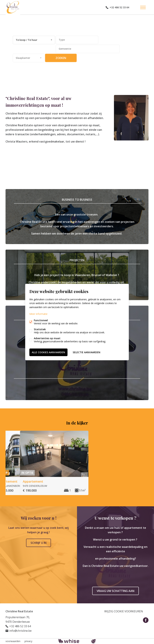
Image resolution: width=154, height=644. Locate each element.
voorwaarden (13, 641)
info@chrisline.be (20, 631)
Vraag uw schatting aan (115, 591)
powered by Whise (73, 641)
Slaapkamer (23, 58)
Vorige (139, 422)
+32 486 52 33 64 (119, 7)
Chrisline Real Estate (19, 611)
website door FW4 (94, 641)
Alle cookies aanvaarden (48, 352)
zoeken (61, 58)
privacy (28, 641)
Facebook (146, 620)
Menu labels (143, 7)
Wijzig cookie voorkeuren (124, 611)
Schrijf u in (38, 543)
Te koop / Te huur (27, 40)
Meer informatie (38, 314)
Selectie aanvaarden (86, 352)
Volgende (146, 422)
